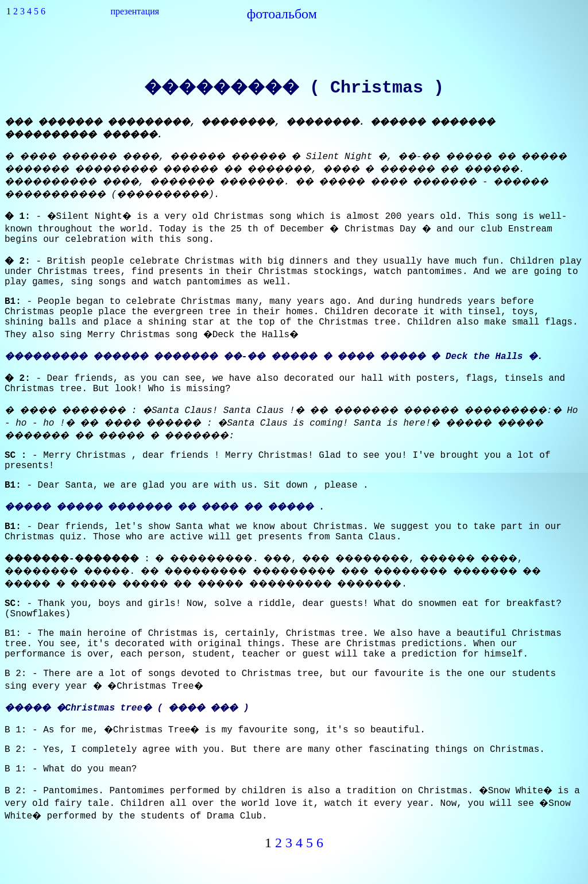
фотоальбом (282, 14)
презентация (135, 11)
